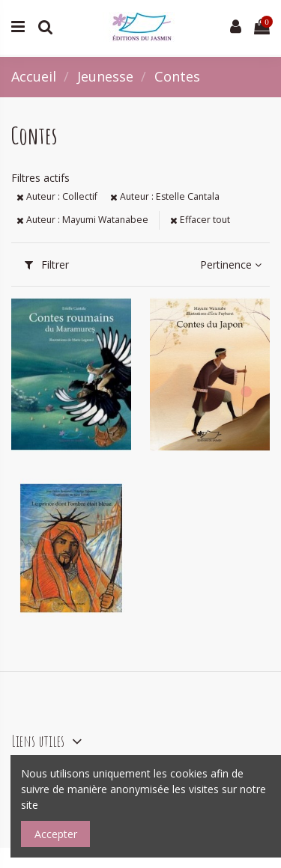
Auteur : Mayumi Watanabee (82, 220)
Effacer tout (200, 220)
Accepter (56, 834)
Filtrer (47, 265)
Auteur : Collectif (57, 196)
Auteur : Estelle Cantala (165, 196)
